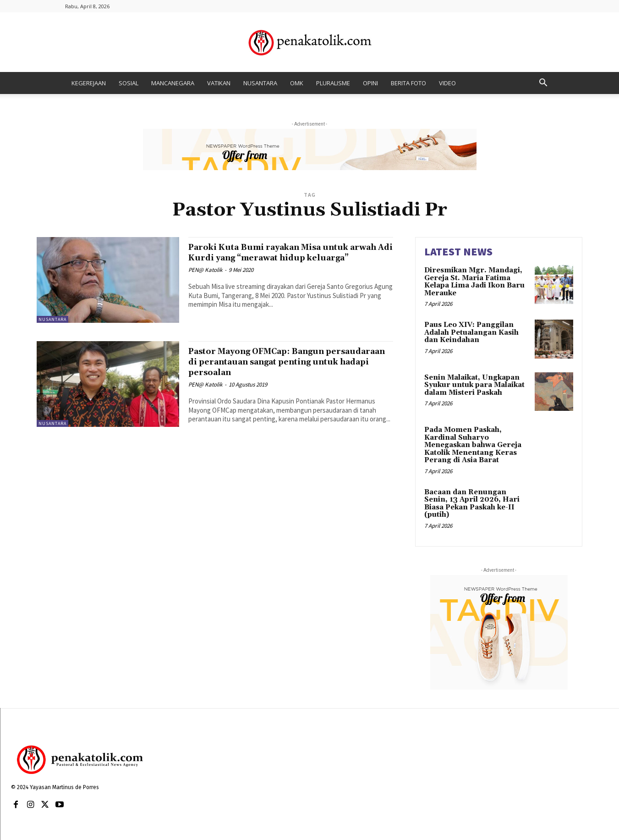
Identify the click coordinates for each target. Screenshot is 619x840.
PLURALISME (333, 83)
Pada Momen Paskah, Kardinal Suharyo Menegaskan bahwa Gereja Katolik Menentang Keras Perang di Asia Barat (473, 445)
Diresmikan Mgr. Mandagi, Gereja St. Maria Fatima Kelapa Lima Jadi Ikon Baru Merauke (474, 282)
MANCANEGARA (173, 83)
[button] (543, 84)
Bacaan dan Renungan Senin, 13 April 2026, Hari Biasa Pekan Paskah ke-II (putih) (472, 504)
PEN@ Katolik (205, 280)
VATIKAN (219, 83)
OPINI (370, 83)
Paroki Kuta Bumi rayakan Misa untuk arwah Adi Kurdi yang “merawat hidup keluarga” (285, 258)
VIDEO (447, 83)
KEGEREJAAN (89, 83)
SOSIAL (129, 83)
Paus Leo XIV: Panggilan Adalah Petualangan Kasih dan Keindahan (471, 332)
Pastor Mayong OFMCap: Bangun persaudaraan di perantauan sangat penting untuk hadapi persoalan (278, 362)
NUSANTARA (260, 83)
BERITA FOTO (408, 83)
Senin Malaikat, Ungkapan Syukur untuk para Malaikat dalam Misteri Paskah (474, 385)
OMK (297, 83)
